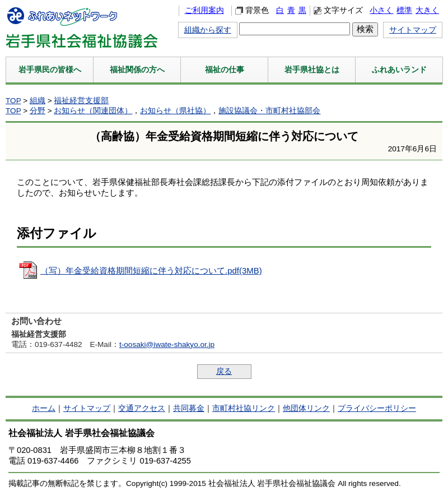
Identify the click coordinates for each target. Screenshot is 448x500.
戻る (224, 371)
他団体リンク (306, 408)
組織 (38, 101)
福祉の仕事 (225, 70)
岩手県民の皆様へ (50, 70)
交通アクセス (142, 408)
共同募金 (189, 408)
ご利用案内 (204, 10)
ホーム (44, 408)
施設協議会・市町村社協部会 (269, 111)
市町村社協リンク (244, 408)
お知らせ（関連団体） (93, 111)
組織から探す (208, 30)
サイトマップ (413, 30)
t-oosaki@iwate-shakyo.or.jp (167, 344)
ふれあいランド (399, 70)
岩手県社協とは (312, 70)
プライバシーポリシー (377, 408)
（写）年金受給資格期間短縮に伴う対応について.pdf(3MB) (151, 270)
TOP (13, 101)
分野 (38, 111)
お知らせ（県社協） (175, 111)
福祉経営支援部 (81, 101)
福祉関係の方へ (137, 70)
